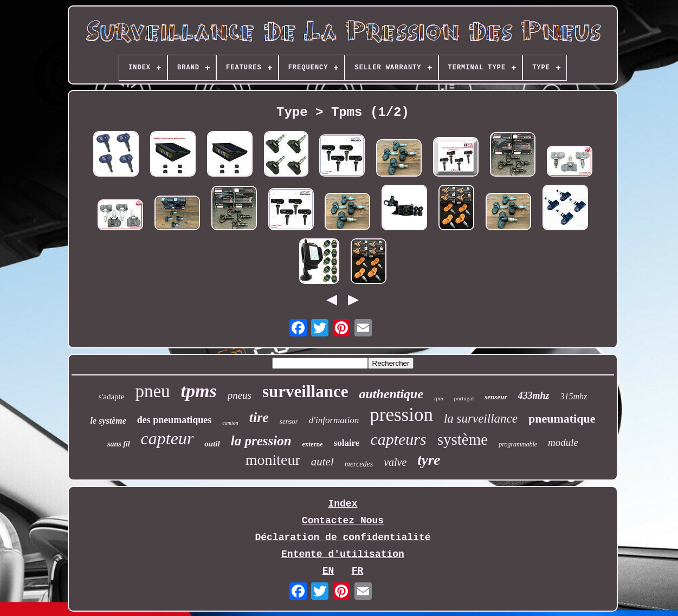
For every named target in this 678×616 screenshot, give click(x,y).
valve (395, 462)
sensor (289, 421)
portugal (464, 398)
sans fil (119, 444)
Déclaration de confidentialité (343, 537)
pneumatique (562, 419)
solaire (347, 443)
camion (230, 423)
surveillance (305, 391)
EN (328, 571)
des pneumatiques (175, 420)
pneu (152, 391)
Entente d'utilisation (343, 554)
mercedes (359, 464)
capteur (167, 438)
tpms (199, 391)
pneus (240, 395)
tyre (429, 460)
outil (212, 444)
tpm (439, 398)
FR (358, 571)
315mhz (574, 396)
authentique (391, 394)
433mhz (533, 395)
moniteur (273, 460)
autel (322, 462)
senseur (496, 397)
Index (343, 504)
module (563, 442)
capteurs (398, 439)
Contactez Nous (343, 521)
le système (108, 421)
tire (259, 417)
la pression (261, 441)
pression (401, 415)
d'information (334, 420)
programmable (518, 444)
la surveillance (481, 419)
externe (313, 444)
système (463, 439)
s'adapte (112, 397)
